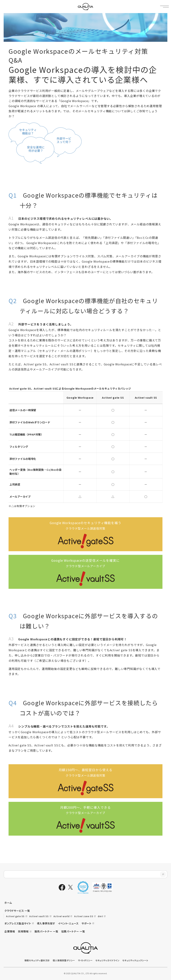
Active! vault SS (39, 916)
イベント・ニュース (68, 923)
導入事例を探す (46, 923)
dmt (100, 916)
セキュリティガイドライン (107, 960)
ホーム (8, 903)
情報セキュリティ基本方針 (37, 960)
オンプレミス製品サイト (18, 923)
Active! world (62, 916)
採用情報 (23, 931)
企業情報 (10, 931)
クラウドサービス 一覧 (17, 911)
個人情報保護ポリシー (64, 960)
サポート (86, 923)
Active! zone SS (84, 916)
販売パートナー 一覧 (46, 931)
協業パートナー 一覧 (73, 931)
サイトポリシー (85, 960)
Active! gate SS (15, 916)
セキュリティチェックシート (135, 960)
